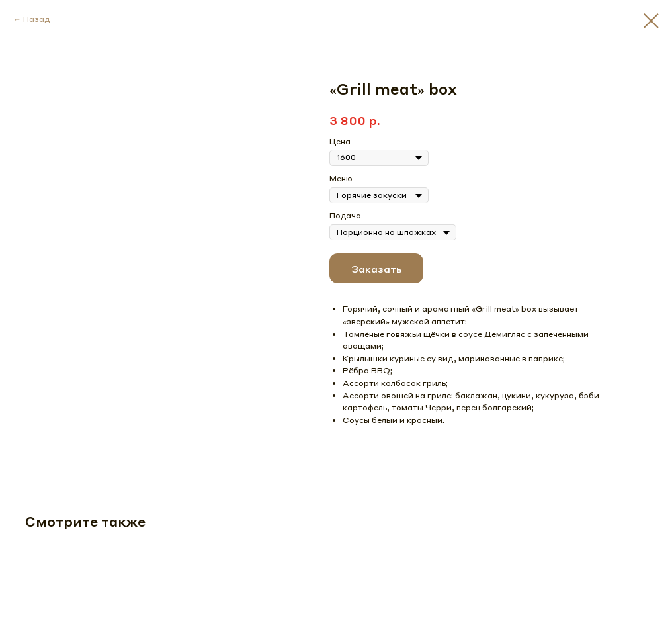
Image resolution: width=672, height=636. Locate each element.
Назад (36, 19)
